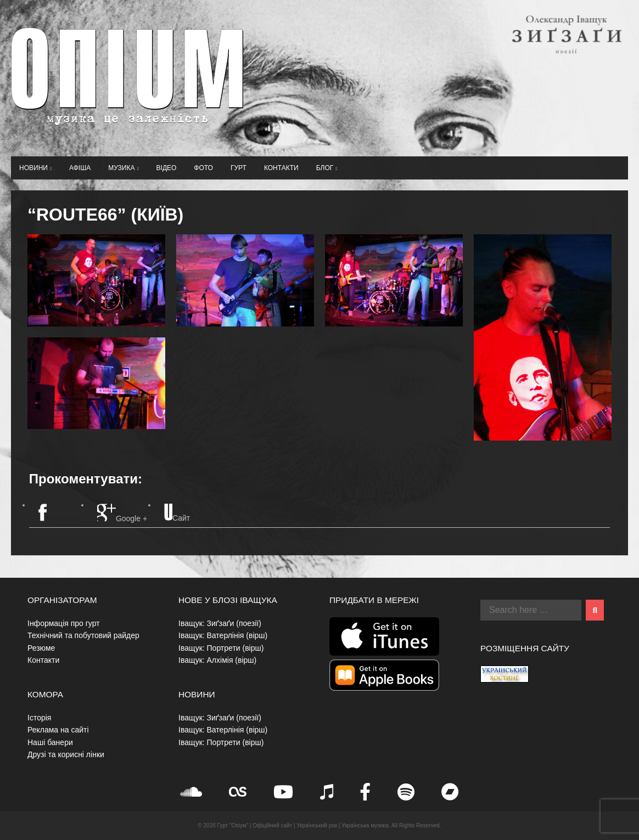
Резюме (41, 648)
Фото (203, 168)
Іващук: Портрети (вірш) (221, 648)
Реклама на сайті (58, 730)
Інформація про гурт (64, 623)
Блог (327, 168)
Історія (39, 718)
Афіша (80, 168)
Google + (122, 513)
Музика (123, 168)
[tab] (59, 514)
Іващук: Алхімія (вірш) (217, 660)
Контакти (281, 168)
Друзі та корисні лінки (66, 754)
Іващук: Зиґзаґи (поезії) (220, 623)
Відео (167, 168)
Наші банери (50, 742)
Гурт (239, 168)
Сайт (177, 513)
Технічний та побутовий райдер (83, 635)
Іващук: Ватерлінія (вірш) (223, 635)
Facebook (59, 513)
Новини (35, 168)
